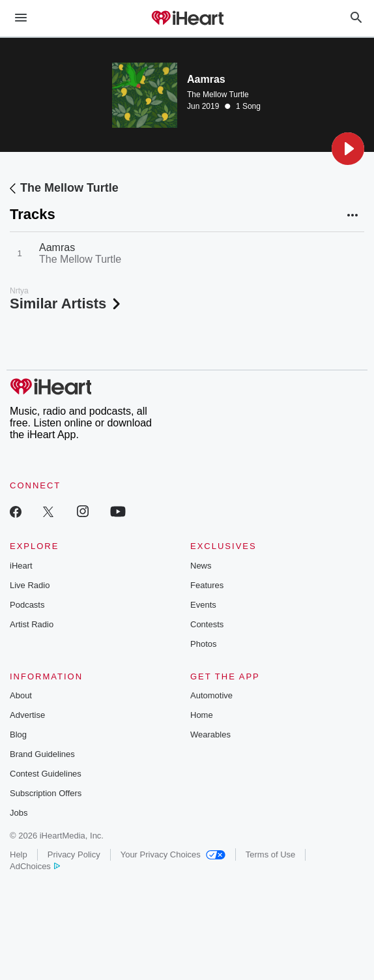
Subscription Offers (46, 793)
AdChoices (35, 866)
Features (207, 585)
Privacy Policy (74, 854)
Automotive (211, 695)
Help (19, 854)
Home (202, 715)
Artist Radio (32, 624)
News (201, 566)
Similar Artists (66, 304)
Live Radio (30, 585)
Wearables (210, 735)
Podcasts (27, 605)
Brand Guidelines (42, 754)
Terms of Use (271, 854)
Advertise (27, 715)
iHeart (21, 566)
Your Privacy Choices (173, 854)
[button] (348, 149)
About (21, 695)
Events (203, 605)
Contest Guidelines (46, 774)
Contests (207, 624)
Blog (18, 735)
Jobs (19, 813)
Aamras (57, 247)
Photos (203, 644)
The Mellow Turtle (218, 95)
